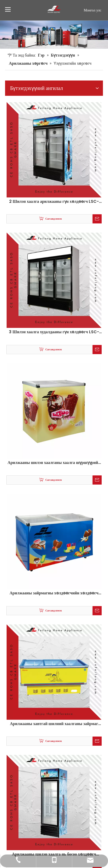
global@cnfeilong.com (40, 785)
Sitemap (13, 828)
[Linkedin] (81, 843)
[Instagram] (98, 843)
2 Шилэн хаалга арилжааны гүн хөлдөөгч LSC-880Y (54, 124)
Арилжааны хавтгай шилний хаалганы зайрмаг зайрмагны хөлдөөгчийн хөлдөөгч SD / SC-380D (54, 481)
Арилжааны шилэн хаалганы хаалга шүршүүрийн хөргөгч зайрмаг (54, 326)
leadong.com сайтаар (60, 828)
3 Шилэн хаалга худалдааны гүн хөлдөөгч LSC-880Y (54, 225)
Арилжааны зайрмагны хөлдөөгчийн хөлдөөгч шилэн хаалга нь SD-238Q (54, 380)
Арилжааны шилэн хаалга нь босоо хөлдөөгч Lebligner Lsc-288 (54, 582)
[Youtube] (89, 843)
